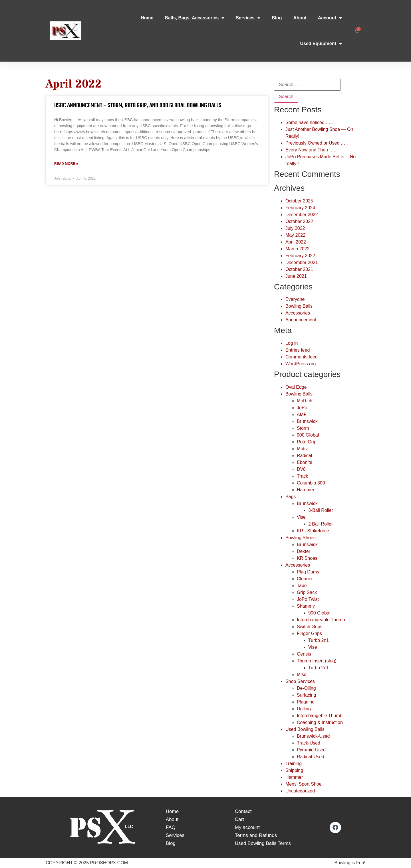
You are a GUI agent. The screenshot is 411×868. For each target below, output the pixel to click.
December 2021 (302, 262)
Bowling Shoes (301, 538)
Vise (301, 517)
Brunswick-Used (313, 736)
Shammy (306, 606)
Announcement (301, 320)
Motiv (302, 449)
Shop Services (300, 681)
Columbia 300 (311, 483)
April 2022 (296, 242)
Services (248, 18)
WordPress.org (301, 364)
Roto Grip (307, 442)
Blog (277, 18)
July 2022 (295, 228)
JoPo (302, 408)
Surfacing (307, 695)
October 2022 (299, 221)
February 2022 (300, 256)
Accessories (298, 313)
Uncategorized (300, 791)
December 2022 (302, 215)
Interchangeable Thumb (321, 620)
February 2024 (300, 208)
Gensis (304, 654)
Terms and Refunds (256, 835)
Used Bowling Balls (305, 729)
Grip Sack (307, 592)
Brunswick (307, 421)
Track (302, 476)
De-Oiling (306, 688)
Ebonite (305, 462)
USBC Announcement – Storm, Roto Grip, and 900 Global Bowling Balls (138, 106)
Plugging (306, 702)
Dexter (304, 551)
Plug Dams (308, 572)
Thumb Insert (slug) (317, 661)
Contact (243, 811)
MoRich (305, 401)
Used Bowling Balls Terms (263, 843)
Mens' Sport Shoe (304, 784)
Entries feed (298, 350)
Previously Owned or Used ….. (317, 143)
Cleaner (305, 579)
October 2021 (299, 269)
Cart (239, 819)
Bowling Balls (299, 306)
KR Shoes (307, 558)
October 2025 (299, 201)
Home (147, 18)
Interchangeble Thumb (320, 716)
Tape (302, 586)
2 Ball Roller (321, 524)
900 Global (308, 435)
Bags (291, 497)
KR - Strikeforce (313, 531)
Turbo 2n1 (319, 640)
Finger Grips (309, 633)
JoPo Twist (308, 599)
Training (294, 763)
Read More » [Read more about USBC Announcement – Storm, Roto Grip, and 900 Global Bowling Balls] (66, 164)
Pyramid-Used (311, 750)
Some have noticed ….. (309, 122)
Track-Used (309, 743)
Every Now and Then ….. (311, 150)
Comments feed (302, 357)
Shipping (294, 770)
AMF (302, 414)
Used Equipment (321, 44)
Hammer (306, 490)
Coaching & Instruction (320, 722)
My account (247, 827)
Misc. (302, 675)
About (300, 18)
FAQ (171, 827)
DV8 (301, 469)
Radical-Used (311, 757)
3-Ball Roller (321, 510)
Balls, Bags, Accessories (195, 18)
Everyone (295, 299)
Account (330, 18)
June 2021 (296, 276)
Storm (303, 428)
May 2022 (295, 235)
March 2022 (298, 249)
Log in (292, 343)
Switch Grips (310, 627)
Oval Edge (296, 387)
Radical (304, 456)
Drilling (304, 709)
